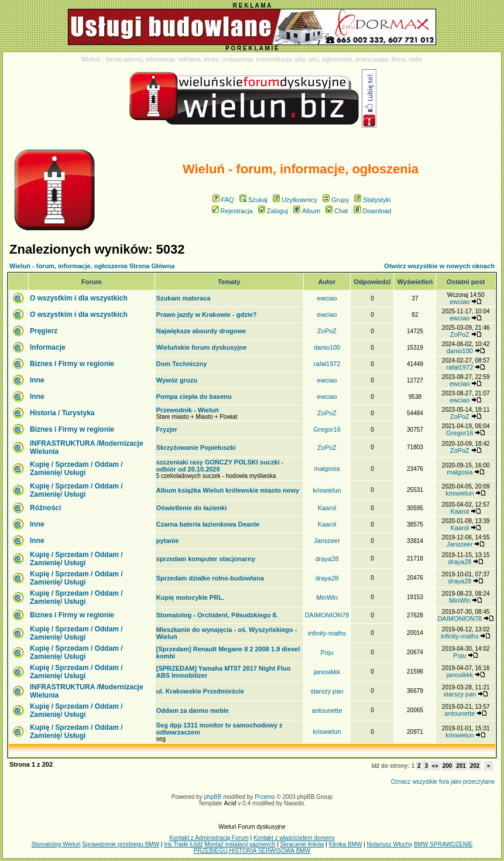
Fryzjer (167, 429)
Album (307, 211)
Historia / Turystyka (62, 413)
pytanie (168, 541)
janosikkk (327, 672)
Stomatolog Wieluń (56, 844)
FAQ (223, 200)
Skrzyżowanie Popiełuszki (196, 447)
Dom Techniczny (182, 364)
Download (373, 211)
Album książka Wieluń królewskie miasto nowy (228, 490)
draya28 (327, 559)
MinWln (327, 597)
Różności (45, 508)
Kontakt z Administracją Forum (209, 838)
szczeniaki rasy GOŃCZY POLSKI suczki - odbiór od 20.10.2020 (220, 466)
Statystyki (372, 200)
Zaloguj (273, 211)
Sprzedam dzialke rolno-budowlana (210, 578)
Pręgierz (44, 331)
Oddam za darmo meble (193, 710)
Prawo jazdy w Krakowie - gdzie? (207, 315)
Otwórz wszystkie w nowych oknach (439, 266)
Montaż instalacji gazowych (240, 844)
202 (475, 766)
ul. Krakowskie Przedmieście (200, 691)
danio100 (327, 347)
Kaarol (327, 508)
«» (435, 766)
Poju (327, 652)
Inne (37, 380)
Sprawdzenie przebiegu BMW (121, 844)
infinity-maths (327, 633)
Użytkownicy (295, 200)
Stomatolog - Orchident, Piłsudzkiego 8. (217, 615)
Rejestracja (232, 211)
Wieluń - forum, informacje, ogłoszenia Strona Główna (92, 266)
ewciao (327, 298)
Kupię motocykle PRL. (190, 597)
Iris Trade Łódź (183, 844)
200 (448, 766)
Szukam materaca (184, 298)
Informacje (48, 347)
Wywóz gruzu (177, 380)
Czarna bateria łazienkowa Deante (208, 524)
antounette (327, 710)
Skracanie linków (302, 844)
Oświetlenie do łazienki (191, 508)
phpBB (212, 797)
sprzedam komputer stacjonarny (206, 559)
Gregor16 (327, 429)
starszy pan (327, 691)
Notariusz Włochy (390, 844)
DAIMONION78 (327, 615)
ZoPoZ (327, 331)
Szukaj (253, 200)
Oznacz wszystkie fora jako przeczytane (443, 782)
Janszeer (327, 541)
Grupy (336, 200)
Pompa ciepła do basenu (194, 397)
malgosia (327, 469)
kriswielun (327, 490)
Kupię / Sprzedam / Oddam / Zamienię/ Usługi (76, 469)
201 (461, 766)
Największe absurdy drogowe (201, 331)
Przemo (265, 797)
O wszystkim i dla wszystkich (79, 298)
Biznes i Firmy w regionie (72, 364)
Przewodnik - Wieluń (188, 410)
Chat (337, 211)
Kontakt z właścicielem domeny (294, 838)
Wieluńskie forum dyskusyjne (202, 347)
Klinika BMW (346, 844)
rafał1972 (327, 364)
